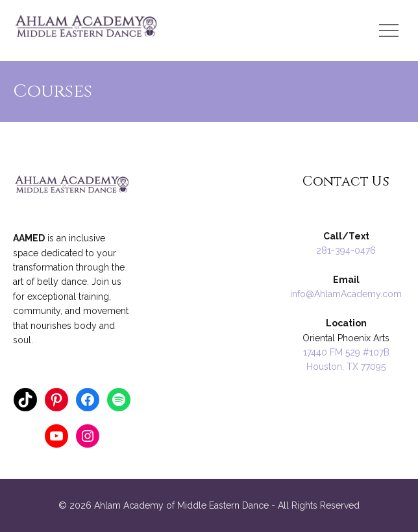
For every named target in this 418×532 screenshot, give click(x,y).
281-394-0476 (346, 250)
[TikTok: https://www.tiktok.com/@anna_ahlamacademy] (25, 400)
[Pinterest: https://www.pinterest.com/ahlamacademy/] (56, 400)
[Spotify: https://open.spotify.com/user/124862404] (119, 400)
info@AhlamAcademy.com (346, 294)
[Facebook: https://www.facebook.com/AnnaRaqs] (88, 400)
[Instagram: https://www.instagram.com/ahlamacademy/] (88, 436)
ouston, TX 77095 (349, 367)
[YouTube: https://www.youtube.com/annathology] (56, 436)
